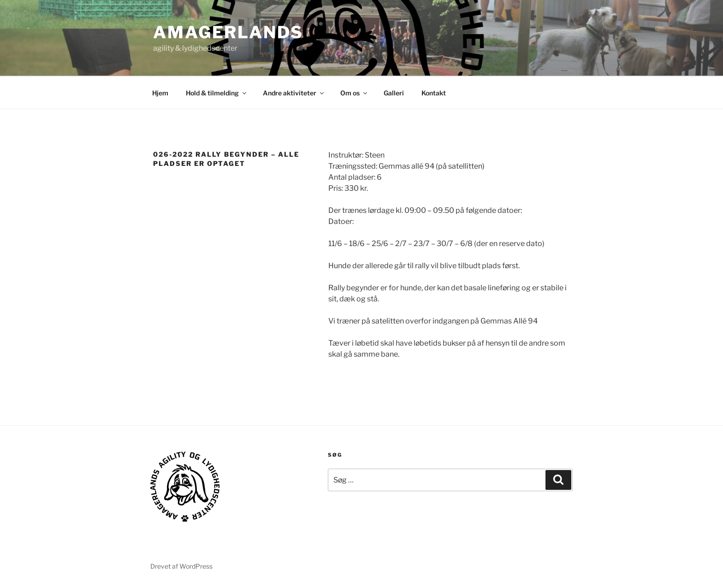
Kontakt (434, 93)
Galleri (394, 93)
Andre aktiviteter (294, 93)
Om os (354, 93)
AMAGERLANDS (228, 32)
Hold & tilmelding (217, 93)
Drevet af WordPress (181, 566)
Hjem (160, 93)
